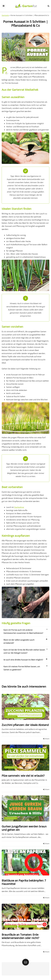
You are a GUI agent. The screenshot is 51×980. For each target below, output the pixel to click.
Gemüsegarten (11, 717)
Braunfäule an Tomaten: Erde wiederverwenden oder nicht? (20, 936)
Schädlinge (24, 872)
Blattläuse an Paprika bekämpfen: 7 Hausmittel (24, 882)
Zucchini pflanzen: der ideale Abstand (25, 725)
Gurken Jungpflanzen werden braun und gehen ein (24, 828)
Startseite (5, 15)
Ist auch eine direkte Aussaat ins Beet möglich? (25, 660)
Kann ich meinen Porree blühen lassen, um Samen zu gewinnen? (25, 668)
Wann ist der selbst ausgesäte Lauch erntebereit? (25, 641)
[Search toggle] (48, 6)
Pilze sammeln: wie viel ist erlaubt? (23, 776)
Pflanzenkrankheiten (28, 926)
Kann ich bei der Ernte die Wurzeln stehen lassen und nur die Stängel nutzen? (25, 651)
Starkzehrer (19, 507)
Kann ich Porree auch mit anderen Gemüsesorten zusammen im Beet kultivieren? (25, 631)
